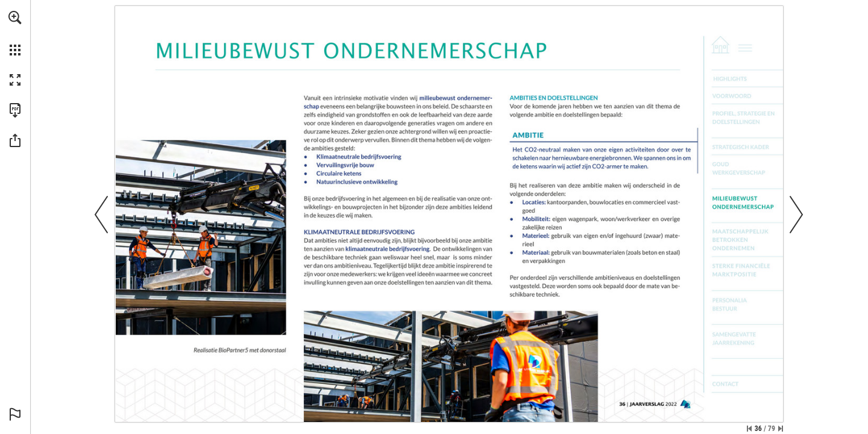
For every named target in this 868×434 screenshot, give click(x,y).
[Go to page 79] (748, 384)
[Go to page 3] (748, 79)
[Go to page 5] (748, 96)
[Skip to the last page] (781, 429)
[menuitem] (15, 33)
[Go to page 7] (748, 117)
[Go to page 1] (719, 45)
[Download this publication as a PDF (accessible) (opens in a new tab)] (15, 110)
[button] (15, 17)
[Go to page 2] (749, 45)
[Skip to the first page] (749, 429)
